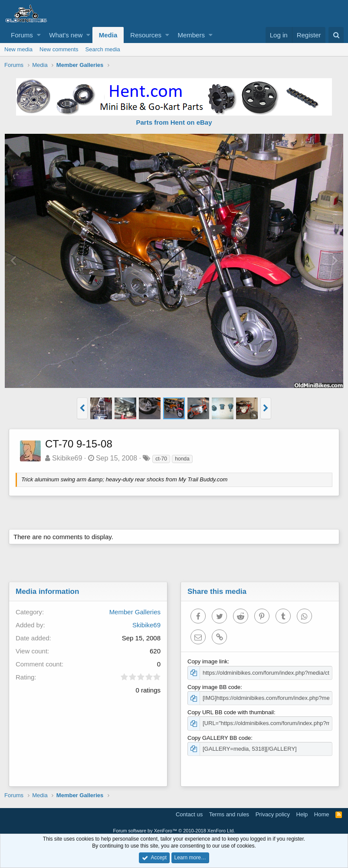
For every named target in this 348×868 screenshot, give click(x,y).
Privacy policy (273, 814)
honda (182, 459)
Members (191, 35)
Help (302, 814)
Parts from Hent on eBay (174, 122)
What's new (66, 35)
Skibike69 (67, 458)
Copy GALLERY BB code (219, 738)
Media (108, 35)
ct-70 (161, 459)
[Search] (336, 35)
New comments (59, 49)
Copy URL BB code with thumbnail (231, 712)
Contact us (189, 814)
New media (18, 49)
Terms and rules (229, 814)
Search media (103, 49)
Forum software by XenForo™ (174, 831)
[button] (39, 35)
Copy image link (208, 661)
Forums (22, 35)
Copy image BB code (214, 687)
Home (322, 814)
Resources (146, 35)
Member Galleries (135, 612)
